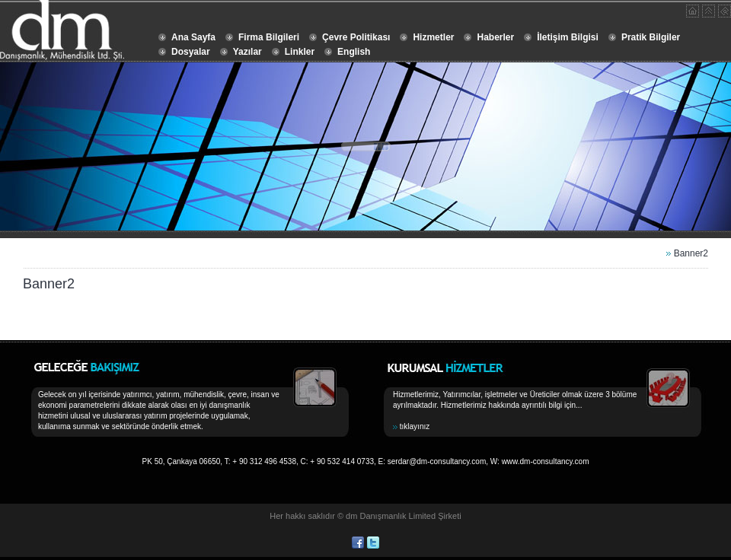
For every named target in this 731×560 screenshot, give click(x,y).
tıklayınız (415, 426)
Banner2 (691, 253)
